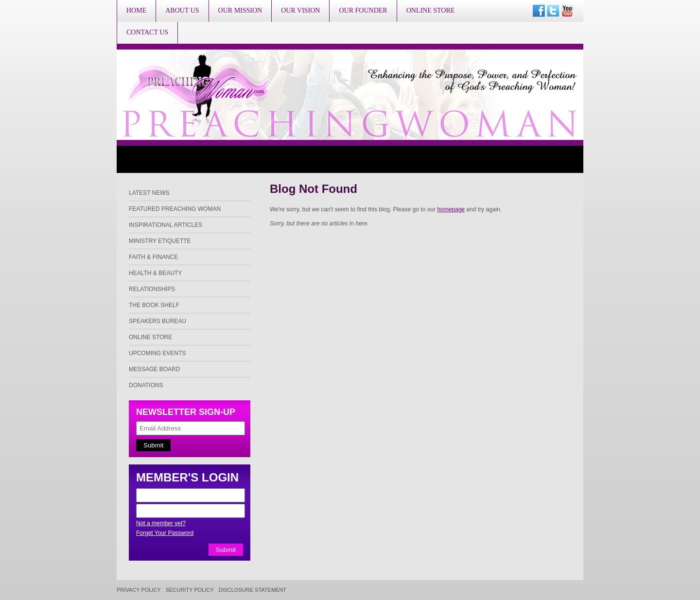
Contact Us (147, 32)
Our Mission (240, 10)
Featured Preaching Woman (175, 209)
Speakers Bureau (157, 321)
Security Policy (190, 590)
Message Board (154, 369)
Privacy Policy (139, 590)
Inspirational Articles (166, 225)
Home (136, 10)
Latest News (149, 193)
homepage (451, 209)
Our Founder (363, 10)
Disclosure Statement (253, 590)
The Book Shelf (154, 305)
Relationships (152, 289)
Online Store (431, 10)
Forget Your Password (165, 533)
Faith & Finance (153, 257)
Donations (146, 385)
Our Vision (300, 10)
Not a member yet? (161, 523)
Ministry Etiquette (160, 241)
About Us (182, 10)
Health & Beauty (155, 273)
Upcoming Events (157, 353)
